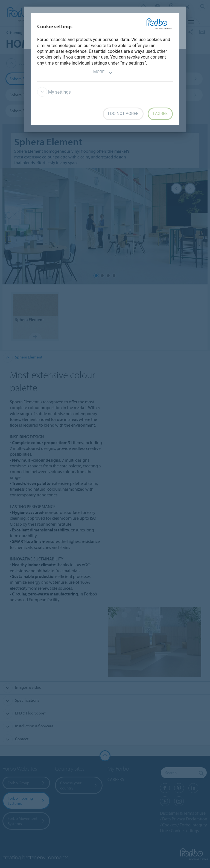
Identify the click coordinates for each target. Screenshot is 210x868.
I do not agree (123, 114)
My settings (54, 92)
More (103, 73)
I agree (160, 114)
